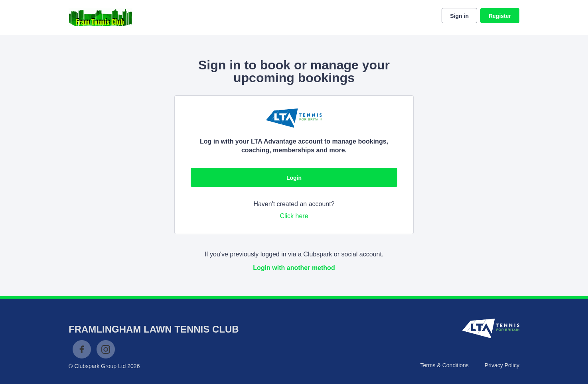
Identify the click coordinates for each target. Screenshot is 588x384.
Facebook (82, 349)
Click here (294, 216)
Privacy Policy (502, 365)
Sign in (459, 16)
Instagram (106, 349)
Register (500, 16)
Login (294, 178)
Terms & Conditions (444, 365)
